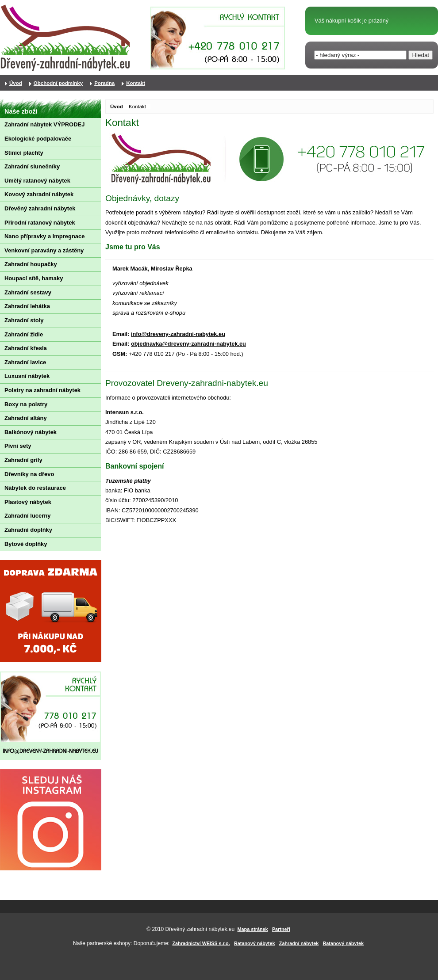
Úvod (117, 107)
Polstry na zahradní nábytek (42, 390)
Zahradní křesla (26, 348)
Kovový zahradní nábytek (39, 194)
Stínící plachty (24, 153)
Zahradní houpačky (31, 264)
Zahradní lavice (25, 362)
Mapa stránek (253, 929)
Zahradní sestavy (28, 292)
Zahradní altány (26, 418)
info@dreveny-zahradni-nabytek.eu (178, 334)
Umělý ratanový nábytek (37, 181)
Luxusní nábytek (27, 376)
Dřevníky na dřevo (29, 474)
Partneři (281, 929)
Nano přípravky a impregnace (44, 236)
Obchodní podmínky (58, 83)
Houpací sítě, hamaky (34, 278)
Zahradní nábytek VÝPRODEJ (44, 124)
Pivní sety (18, 446)
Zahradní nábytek (299, 943)
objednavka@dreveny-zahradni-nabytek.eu (188, 344)
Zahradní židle (24, 334)
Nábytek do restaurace (35, 488)
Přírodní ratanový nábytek (40, 223)
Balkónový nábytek (31, 432)
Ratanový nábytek (254, 943)
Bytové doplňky (26, 544)
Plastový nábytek (28, 502)
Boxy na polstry (26, 404)
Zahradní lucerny (27, 516)
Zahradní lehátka (27, 306)
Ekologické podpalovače (38, 139)
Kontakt (136, 83)
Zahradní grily (23, 460)
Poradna (104, 83)
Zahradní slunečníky (32, 166)
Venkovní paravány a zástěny (44, 250)
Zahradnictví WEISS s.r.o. (201, 943)
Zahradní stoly (24, 320)
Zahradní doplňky (28, 530)
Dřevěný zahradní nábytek (40, 208)
